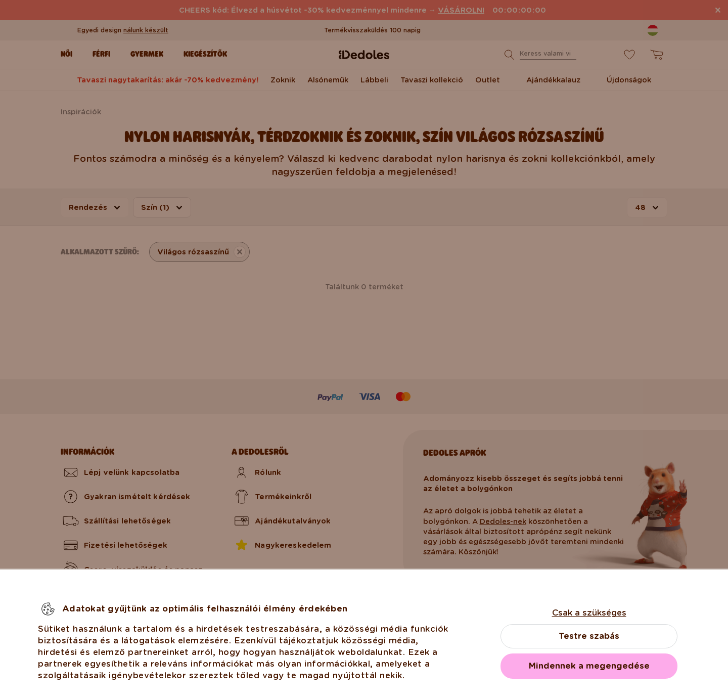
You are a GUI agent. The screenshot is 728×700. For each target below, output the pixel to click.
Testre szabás (589, 636)
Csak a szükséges (589, 613)
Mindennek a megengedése (589, 666)
